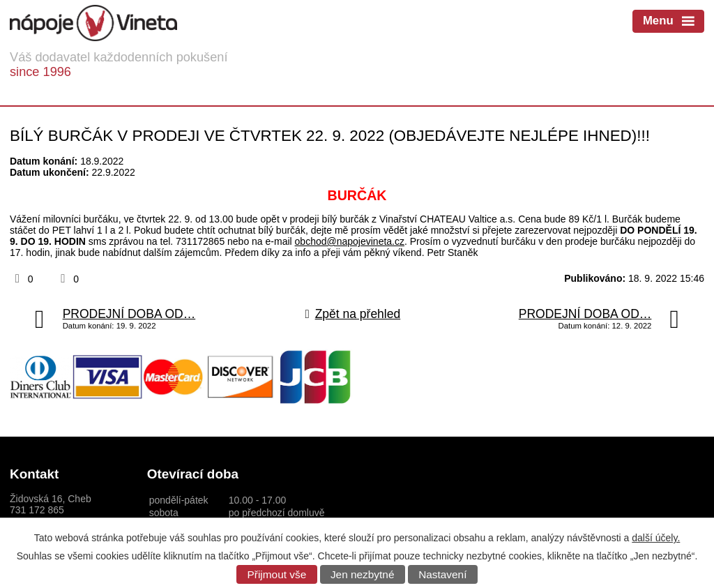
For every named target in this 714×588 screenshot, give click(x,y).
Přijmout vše (277, 574)
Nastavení (442, 574)
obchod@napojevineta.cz (350, 241)
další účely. (656, 538)
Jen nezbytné (363, 574)
